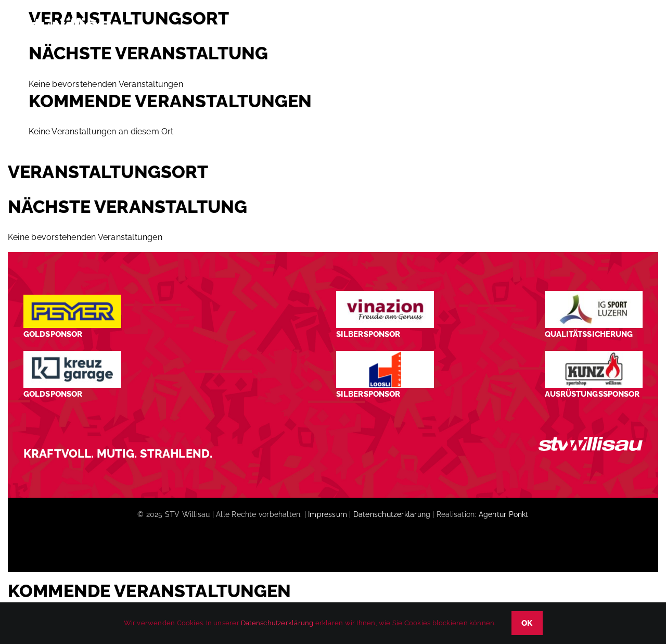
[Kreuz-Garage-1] (72, 355)
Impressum (328, 514)
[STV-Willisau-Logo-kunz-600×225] (594, 355)
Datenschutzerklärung (392, 514)
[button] (627, 28)
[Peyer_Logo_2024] (72, 299)
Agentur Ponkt (504, 514)
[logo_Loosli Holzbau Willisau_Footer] (385, 355)
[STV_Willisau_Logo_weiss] (591, 441)
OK (527, 623)
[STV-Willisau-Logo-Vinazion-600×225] (385, 295)
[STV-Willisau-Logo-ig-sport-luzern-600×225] (594, 295)
